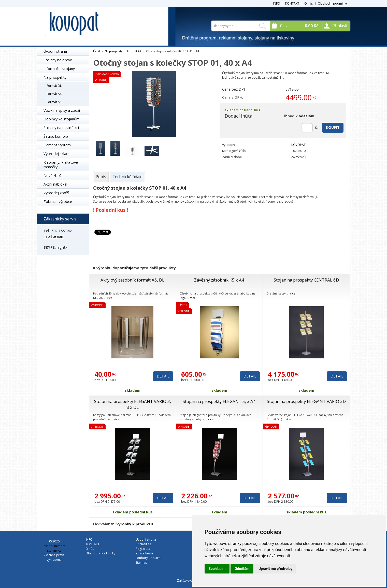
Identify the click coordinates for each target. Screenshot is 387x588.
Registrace (143, 549)
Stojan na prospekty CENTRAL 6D (306, 280)
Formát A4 (54, 94)
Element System (57, 145)
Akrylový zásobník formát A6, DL (132, 280)
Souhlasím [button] (217, 569)
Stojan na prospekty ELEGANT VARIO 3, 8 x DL (133, 404)
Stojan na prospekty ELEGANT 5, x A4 (219, 401)
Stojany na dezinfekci (61, 128)
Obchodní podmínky (333, 3)
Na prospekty (55, 77)
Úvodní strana (55, 51)
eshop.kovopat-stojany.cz (55, 548)
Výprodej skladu (57, 154)
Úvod (97, 51)
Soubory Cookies (148, 558)
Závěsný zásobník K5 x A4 (219, 280)
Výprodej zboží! (56, 193)
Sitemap (141, 562)
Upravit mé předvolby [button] (275, 569)
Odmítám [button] (242, 569)
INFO (277, 3)
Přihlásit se (143, 544)
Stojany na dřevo (58, 60)
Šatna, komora (56, 136)
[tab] (101, 177)
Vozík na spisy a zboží (62, 110)
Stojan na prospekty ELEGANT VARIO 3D (306, 401)
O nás (309, 3)
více (110, 298)
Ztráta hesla (144, 553)
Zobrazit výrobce (58, 201)
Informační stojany (59, 69)
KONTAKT (292, 3)
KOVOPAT (298, 145)
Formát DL (54, 86)
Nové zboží (53, 176)
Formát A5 (54, 102)
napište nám (54, 236)
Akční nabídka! (55, 184)
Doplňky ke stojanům (62, 119)
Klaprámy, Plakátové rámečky (61, 165)
